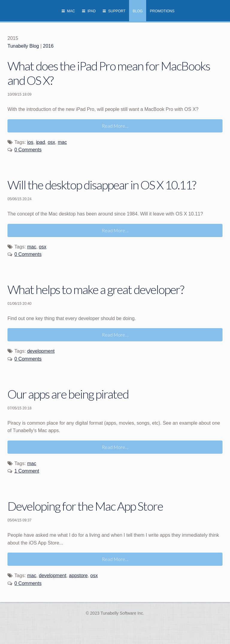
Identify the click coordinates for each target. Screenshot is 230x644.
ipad (40, 142)
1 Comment (27, 471)
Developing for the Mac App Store (85, 506)
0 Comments (28, 150)
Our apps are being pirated (68, 394)
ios (30, 142)
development (41, 351)
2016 (48, 46)
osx (51, 142)
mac (62, 142)
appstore (78, 576)
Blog (138, 11)
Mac (71, 11)
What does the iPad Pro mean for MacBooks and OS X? (109, 73)
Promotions (162, 11)
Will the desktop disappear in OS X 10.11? (102, 185)
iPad (91, 11)
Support (117, 11)
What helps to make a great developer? (96, 289)
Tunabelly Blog (23, 46)
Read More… (115, 126)
